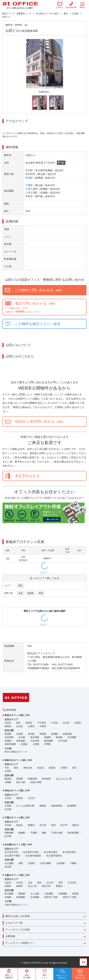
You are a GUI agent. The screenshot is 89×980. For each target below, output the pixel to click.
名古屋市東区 (51, 852)
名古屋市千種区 (13, 856)
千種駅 (29, 185)
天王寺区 (72, 883)
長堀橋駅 (21, 897)
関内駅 (20, 779)
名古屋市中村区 (31, 852)
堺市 (61, 883)
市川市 (43, 825)
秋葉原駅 (67, 734)
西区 (16, 768)
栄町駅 (29, 196)
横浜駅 (8, 779)
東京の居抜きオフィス (16, 752)
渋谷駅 (20, 734)
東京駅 (31, 734)
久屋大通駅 (32, 189)
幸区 (74, 768)
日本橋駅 (72, 737)
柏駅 (44, 833)
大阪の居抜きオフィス (16, 905)
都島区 (59, 886)
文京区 (20, 726)
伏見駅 (31, 863)
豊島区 (8, 726)
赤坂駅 (8, 741)
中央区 (55, 723)
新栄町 (31, 593)
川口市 (31, 798)
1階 (8, 558)
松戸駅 (8, 836)
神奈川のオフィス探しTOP (18, 760)
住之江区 (32, 886)
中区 (7, 768)
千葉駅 (34, 833)
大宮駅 (8, 806)
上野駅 (36, 744)
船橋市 (31, 825)
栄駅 (21, 863)
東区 (21, 586)
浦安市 (76, 825)
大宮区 (8, 798)
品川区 (66, 723)
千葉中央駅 (57, 833)
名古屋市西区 (69, 852)
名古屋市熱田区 (54, 856)
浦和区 (20, 798)
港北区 (41, 768)
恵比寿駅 (35, 737)
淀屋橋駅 (63, 894)
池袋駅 (47, 737)
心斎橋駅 (49, 894)
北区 (30, 883)
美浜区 (20, 825)
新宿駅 (8, 734)
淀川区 (50, 883)
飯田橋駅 (49, 741)
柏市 (54, 825)
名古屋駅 (9, 863)
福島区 (20, 886)
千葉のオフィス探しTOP (17, 818)
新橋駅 (55, 734)
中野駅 (47, 744)
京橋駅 (8, 897)
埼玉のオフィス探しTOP (17, 791)
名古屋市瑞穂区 (33, 856)
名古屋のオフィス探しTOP (18, 845)
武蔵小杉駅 (36, 782)
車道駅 (29, 178)
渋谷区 (8, 723)
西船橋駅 (9, 833)
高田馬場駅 (10, 744)
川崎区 (64, 768)
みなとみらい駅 (64, 779)
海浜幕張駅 (73, 833)
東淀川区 (46, 886)
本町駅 (75, 894)
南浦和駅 (72, 806)
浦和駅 (43, 806)
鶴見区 (52, 768)
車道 (41, 593)
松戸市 (64, 825)
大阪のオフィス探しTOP (17, 875)
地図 (61, 163)
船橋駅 (22, 833)
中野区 (43, 726)
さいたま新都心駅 (25, 806)
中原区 (8, 771)
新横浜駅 (32, 779)
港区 (18, 723)
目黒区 (78, 723)
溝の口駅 (21, 782)
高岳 (21, 593)
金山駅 (8, 867)
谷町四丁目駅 (51, 897)
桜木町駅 (46, 779)
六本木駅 (35, 741)
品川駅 (22, 737)
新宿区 (29, 723)
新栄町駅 (30, 174)
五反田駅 (9, 737)
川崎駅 (8, 782)
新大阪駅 (9, 894)
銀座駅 (59, 737)
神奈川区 (28, 768)
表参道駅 (21, 741)
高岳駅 (29, 170)
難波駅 (22, 894)
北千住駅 (63, 741)
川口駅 (8, 809)
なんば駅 (35, 894)
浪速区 (8, 886)
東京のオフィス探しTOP (17, 715)
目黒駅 (24, 744)
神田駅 (43, 734)
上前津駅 (60, 863)
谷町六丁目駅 (70, 897)
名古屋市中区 (11, 852)
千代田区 (42, 723)
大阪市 (8, 883)
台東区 (31, 726)
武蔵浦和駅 (57, 806)
